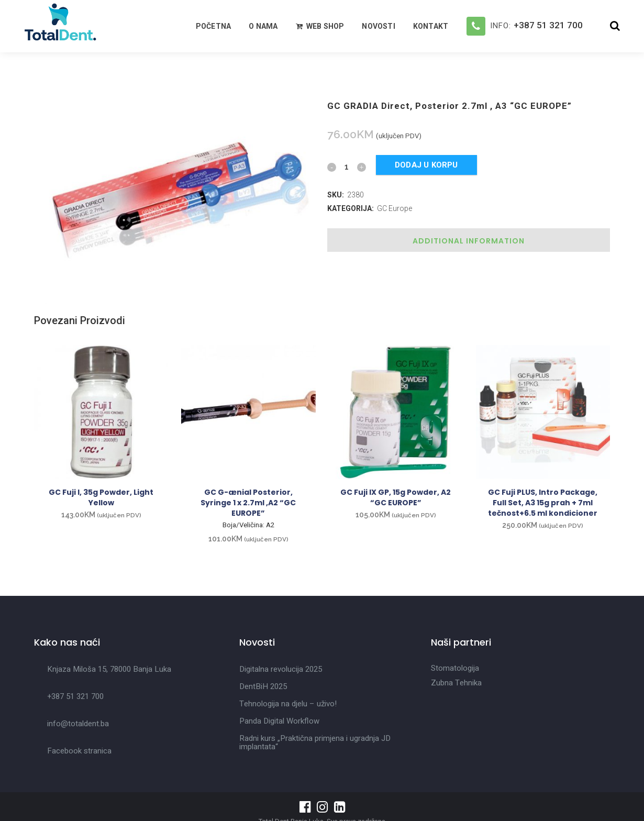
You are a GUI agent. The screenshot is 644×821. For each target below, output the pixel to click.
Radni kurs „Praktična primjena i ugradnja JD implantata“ (315, 742)
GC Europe (395, 208)
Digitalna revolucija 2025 (281, 669)
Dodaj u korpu (426, 165)
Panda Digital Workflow (279, 721)
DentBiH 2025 (263, 686)
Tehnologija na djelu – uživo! (288, 704)
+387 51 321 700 (548, 25)
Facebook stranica (79, 751)
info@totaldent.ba (78, 724)
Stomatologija (455, 668)
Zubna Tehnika (456, 683)
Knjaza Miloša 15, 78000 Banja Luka (109, 669)
